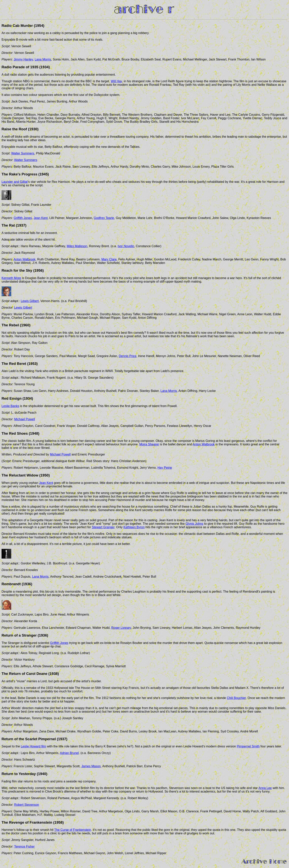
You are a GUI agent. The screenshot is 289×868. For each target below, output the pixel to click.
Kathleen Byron (134, 527)
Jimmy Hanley (23, 59)
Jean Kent (41, 218)
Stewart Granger (103, 527)
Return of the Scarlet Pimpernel (29, 739)
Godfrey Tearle (104, 218)
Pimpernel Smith (248, 746)
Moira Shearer (149, 444)
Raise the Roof (14, 129)
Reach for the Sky (17, 270)
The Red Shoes (15, 433)
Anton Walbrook (24, 259)
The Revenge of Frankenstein (27, 822)
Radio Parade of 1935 (20, 67)
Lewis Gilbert (30, 301)
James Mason (91, 766)
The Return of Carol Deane (24, 674)
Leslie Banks (10, 406)
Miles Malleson (77, 246)
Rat (12, 225)
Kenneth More (11, 278)
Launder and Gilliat (15, 182)
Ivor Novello (126, 246)
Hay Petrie (165, 468)
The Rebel (10, 325)
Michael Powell (25, 419)
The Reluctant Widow (20, 475)
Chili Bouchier (236, 698)
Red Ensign (12, 398)
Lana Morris (43, 59)
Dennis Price (128, 356)
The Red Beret (14, 364)
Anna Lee (265, 788)
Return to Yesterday (19, 774)
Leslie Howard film (34, 746)
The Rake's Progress (19, 174)
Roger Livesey (121, 628)
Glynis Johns (194, 524)
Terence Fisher (24, 847)
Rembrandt (11, 584)
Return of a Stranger (19, 635)
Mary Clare (109, 259)
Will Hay (116, 81)
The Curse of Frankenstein (73, 830)
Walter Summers (23, 153)
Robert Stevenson (27, 805)
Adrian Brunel (69, 753)
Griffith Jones (23, 218)
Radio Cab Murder (17, 26)
